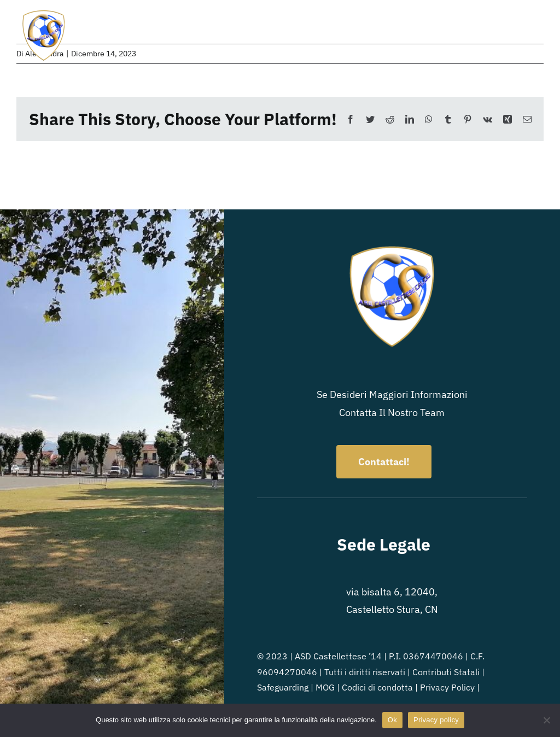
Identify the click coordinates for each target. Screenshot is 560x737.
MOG (325, 687)
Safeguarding (283, 687)
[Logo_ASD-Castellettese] (44, 13)
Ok (392, 720)
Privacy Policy (447, 687)
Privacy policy (436, 720)
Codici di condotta (377, 687)
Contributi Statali (446, 672)
